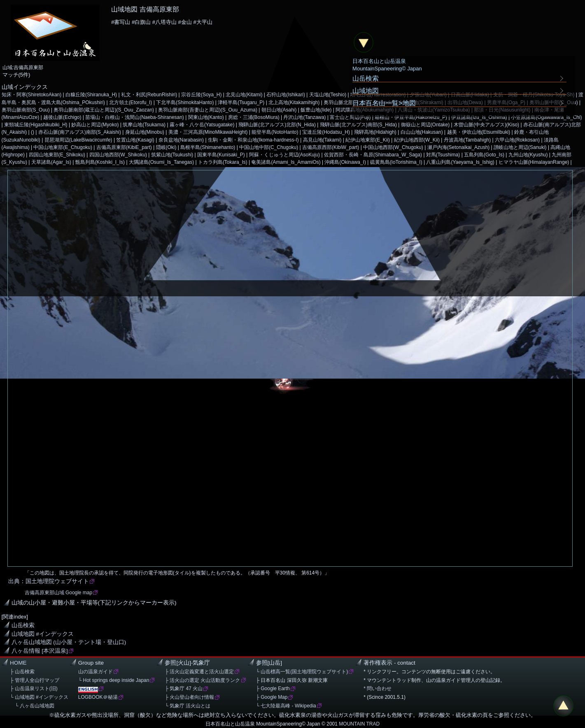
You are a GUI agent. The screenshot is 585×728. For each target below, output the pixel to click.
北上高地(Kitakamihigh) (294, 102)
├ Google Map (272, 697)
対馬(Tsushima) (443, 155)
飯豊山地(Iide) (316, 110)
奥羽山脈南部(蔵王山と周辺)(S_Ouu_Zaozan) (104, 110)
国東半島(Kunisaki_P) (221, 155)
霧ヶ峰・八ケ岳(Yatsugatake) (202, 125)
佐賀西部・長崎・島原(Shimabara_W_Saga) (373, 155)
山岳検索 (23, 625)
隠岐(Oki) (166, 147)
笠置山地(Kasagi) (135, 140)
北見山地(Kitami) (244, 95)
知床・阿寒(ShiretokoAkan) (32, 95)
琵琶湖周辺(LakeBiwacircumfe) (78, 140)
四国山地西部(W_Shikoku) (118, 155)
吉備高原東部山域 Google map (58, 593)
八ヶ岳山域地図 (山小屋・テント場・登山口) (69, 642)
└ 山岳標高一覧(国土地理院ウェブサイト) (302, 672)
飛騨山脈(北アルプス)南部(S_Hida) (358, 125)
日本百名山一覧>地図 (384, 103)
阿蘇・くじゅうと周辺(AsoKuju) (284, 155)
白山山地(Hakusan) (422, 132)
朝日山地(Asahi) (279, 110)
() (33, 132)
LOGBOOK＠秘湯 (98, 697)
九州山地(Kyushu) (528, 155)
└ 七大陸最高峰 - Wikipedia (286, 706)
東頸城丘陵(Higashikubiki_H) (36, 125)
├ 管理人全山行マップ (35, 680)
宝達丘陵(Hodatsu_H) (326, 132)
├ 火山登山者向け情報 (189, 697)
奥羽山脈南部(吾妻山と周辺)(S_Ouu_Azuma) (208, 110)
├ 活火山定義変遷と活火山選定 (199, 672)
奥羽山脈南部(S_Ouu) (26, 110)
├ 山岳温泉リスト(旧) (34, 688)
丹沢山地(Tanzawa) (304, 117)
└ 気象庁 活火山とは (188, 706)
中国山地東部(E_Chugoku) (63, 147)
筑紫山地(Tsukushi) (172, 155)
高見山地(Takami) (322, 140)
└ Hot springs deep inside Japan (114, 680)
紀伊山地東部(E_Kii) (368, 140)
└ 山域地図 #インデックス (39, 697)
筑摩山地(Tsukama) (144, 125)
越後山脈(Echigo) (62, 117)
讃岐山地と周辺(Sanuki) (520, 147)
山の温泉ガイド (96, 672)
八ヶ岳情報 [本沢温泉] (40, 651)
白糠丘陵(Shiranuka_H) (91, 95)
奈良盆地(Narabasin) (181, 140)
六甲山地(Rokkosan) (517, 140)
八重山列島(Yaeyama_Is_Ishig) (460, 162)
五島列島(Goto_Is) (484, 155)
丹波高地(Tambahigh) (467, 140)
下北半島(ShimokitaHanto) (185, 102)
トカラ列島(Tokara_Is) (223, 162)
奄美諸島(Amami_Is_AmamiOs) (286, 162)
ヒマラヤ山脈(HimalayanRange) (534, 162)
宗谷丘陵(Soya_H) (202, 95)
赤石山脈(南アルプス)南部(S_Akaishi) (80, 132)
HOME (18, 663)
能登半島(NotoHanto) (275, 132)
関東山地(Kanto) (206, 117)
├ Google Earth (273, 688)
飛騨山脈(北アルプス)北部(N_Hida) (277, 125)
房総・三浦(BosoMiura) (254, 117)
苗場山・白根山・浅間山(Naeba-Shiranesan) (135, 117)
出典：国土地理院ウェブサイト (49, 581)
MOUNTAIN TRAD (359, 724)
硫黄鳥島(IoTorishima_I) (396, 162)
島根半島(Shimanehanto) (208, 147)
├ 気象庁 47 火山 (184, 688)
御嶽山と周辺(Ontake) (425, 125)
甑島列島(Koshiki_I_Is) (100, 162)
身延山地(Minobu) (145, 132)
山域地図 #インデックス (43, 634)
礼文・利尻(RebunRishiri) (149, 95)
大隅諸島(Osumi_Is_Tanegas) (161, 162)
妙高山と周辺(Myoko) (95, 125)
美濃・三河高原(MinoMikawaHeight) (208, 132)
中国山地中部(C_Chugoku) (269, 147)
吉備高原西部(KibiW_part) (331, 147)
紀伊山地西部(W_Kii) (417, 140)
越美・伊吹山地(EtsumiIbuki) (479, 132)
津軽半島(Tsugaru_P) (241, 102)
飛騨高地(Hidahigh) (375, 132)
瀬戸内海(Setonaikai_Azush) (459, 147)
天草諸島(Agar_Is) (51, 162)
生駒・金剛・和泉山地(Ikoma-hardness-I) (253, 140)
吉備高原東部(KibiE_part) (124, 147)
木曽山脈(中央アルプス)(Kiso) (486, 125)
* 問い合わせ (378, 688)
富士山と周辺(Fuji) (350, 117)
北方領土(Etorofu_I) (131, 102)
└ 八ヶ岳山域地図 (32, 706)
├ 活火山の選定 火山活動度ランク (202, 680)
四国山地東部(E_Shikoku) (57, 155)
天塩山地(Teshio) (328, 95)
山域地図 (366, 91)
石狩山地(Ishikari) (286, 95)
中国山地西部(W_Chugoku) (393, 147)
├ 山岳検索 (22, 672)
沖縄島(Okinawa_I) (345, 162)
